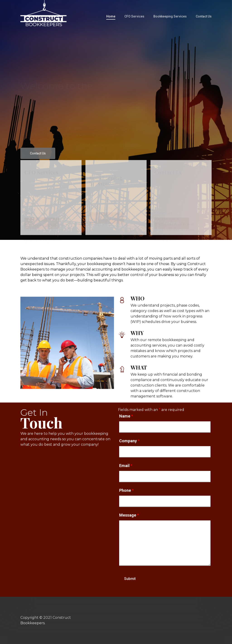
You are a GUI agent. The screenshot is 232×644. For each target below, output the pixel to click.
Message (129, 515)
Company (129, 441)
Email (126, 466)
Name (126, 416)
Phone (126, 490)
